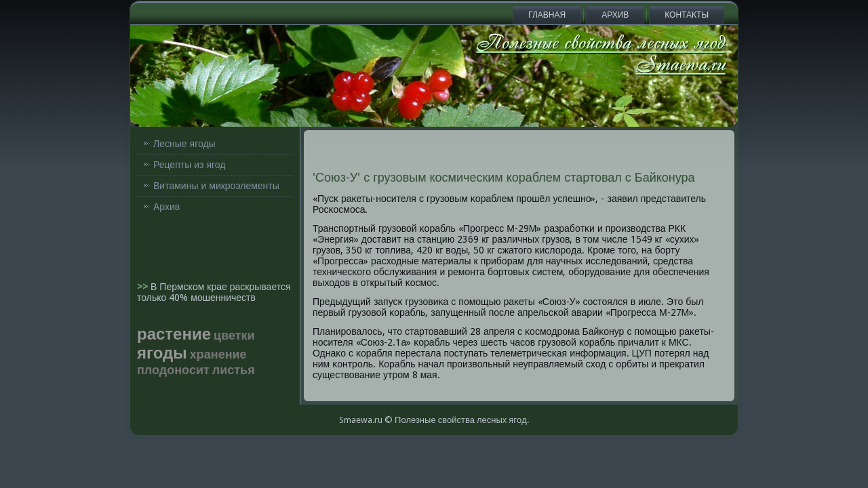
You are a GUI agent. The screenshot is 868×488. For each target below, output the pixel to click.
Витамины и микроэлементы (216, 186)
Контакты (687, 15)
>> (144, 287)
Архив (615, 15)
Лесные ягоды (184, 144)
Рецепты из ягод (189, 165)
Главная (547, 15)
